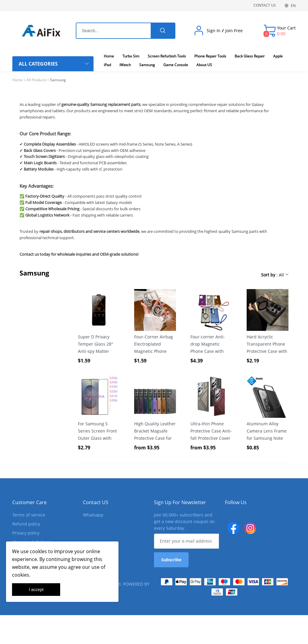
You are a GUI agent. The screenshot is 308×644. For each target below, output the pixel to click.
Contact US (96, 502)
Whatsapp (93, 515)
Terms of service (29, 515)
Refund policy (26, 524)
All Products (36, 80)
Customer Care (29, 502)
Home (17, 80)
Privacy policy (26, 533)
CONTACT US (265, 5)
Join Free (234, 31)
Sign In (214, 31)
